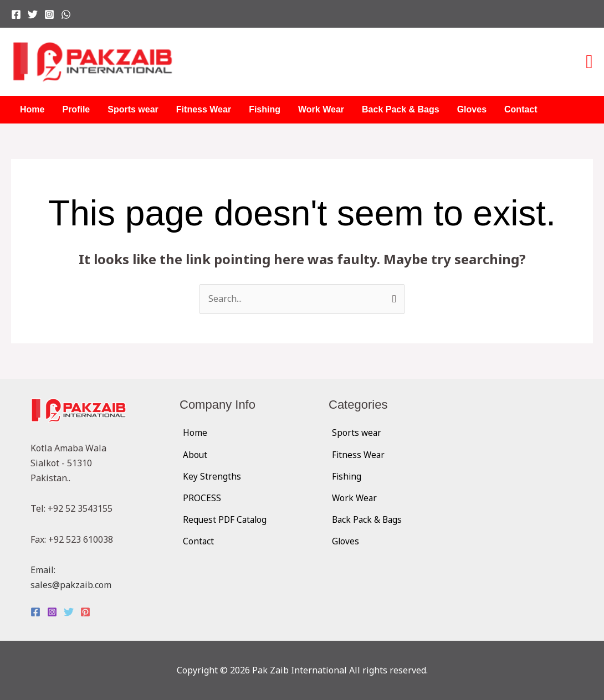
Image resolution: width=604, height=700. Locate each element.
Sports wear (133, 109)
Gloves (472, 109)
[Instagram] (49, 14)
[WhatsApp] (66, 14)
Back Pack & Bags (401, 109)
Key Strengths (212, 476)
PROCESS (202, 498)
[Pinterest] (85, 612)
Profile (76, 109)
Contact (521, 109)
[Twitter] (33, 14)
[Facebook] (16, 14)
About (195, 455)
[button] (589, 62)
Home (32, 109)
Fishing (265, 109)
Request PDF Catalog (226, 519)
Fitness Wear (204, 109)
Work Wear (321, 109)
